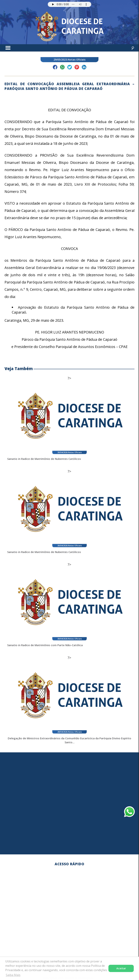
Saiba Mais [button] (13, 975)
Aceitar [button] (121, 968)
